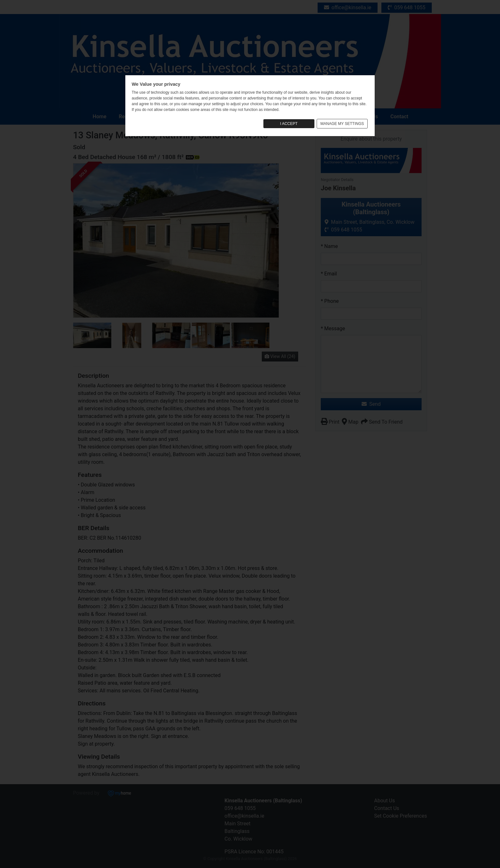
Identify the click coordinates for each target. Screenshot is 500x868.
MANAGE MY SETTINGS (342, 124)
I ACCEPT (289, 124)
